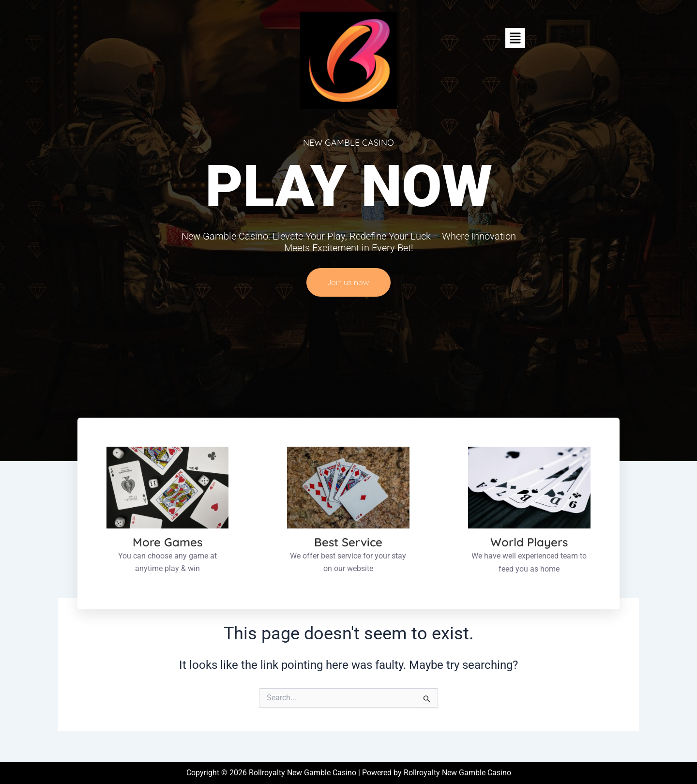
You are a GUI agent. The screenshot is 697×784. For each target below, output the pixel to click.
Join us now (348, 282)
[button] (515, 38)
